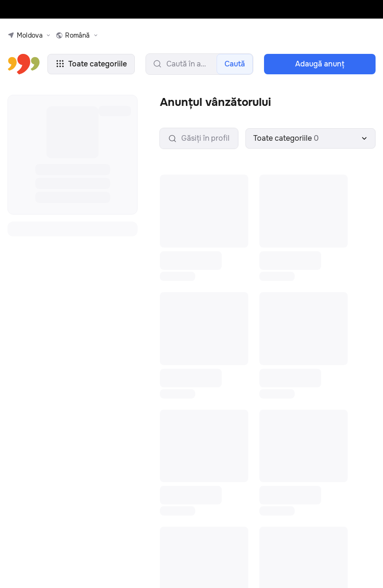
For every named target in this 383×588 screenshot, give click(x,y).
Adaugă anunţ (320, 64)
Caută (235, 64)
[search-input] (199, 64)
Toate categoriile (91, 64)
